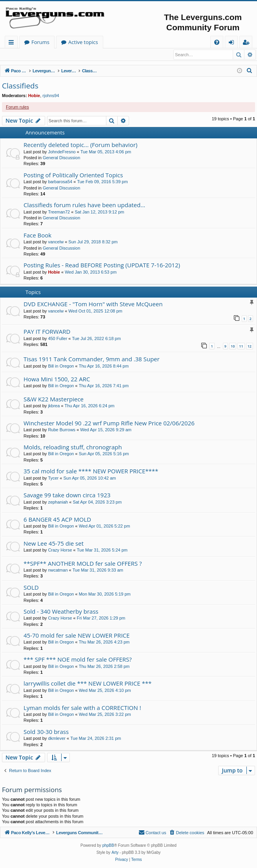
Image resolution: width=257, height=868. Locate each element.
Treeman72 (59, 212)
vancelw (56, 242)
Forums (117, 42)
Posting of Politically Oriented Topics (73, 175)
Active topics (160, 42)
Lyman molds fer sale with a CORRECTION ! (82, 708)
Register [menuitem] (248, 43)
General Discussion (61, 158)
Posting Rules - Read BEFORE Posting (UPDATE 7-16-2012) (102, 265)
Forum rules (17, 107)
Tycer (53, 478)
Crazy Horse (60, 550)
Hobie (34, 96)
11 (241, 347)
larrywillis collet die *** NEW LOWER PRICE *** (87, 684)
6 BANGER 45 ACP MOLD (57, 520)
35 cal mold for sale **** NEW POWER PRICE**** (91, 471)
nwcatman (58, 570)
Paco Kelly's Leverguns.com (57, 42)
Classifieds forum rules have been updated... (84, 205)
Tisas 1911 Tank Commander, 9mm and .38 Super (92, 359)
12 (250, 347)
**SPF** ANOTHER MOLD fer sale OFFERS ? (83, 564)
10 (233, 347)
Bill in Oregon (61, 366)
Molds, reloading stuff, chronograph (73, 447)
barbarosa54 (60, 182)
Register (41, 55)
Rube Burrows (62, 430)
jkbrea (54, 406)
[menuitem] (217, 42)
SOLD (31, 588)
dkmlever (57, 739)
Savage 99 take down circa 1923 (67, 495)
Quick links (13, 43)
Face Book (37, 235)
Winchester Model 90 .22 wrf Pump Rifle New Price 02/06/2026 (109, 423)
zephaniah (58, 502)
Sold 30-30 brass (46, 732)
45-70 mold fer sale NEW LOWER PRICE (77, 636)
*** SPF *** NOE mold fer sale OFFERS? (78, 660)
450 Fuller (57, 339)
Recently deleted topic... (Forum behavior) (80, 145)
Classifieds (20, 86)
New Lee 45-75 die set (54, 544)
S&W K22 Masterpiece (54, 399)
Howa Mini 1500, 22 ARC (57, 379)
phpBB (108, 846)
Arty (115, 853)
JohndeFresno (62, 152)
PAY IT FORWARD (47, 332)
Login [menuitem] (233, 43)
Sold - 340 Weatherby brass (61, 612)
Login (15, 55)
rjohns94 (51, 96)
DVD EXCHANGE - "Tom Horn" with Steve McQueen (93, 304)
